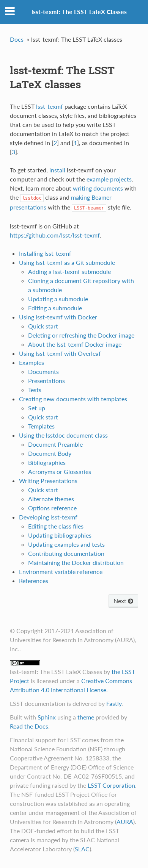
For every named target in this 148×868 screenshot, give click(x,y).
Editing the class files (56, 526)
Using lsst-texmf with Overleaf (60, 353)
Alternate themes (51, 499)
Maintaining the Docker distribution (76, 562)
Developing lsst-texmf (48, 517)
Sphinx (47, 717)
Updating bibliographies (60, 535)
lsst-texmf (50, 106)
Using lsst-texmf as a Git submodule (67, 262)
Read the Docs (29, 726)
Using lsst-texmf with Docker (58, 317)
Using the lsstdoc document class (63, 435)
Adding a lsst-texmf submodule (69, 271)
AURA (125, 822)
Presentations (46, 381)
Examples (31, 362)
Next (123, 601)
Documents (43, 371)
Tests (35, 390)
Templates (41, 426)
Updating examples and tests (66, 544)
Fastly (114, 703)
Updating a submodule (58, 299)
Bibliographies (47, 462)
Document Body (50, 453)
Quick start (43, 326)
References (34, 581)
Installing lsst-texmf (45, 253)
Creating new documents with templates (73, 399)
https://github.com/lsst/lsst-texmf (55, 235)
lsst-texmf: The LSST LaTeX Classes (79, 12)
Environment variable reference (61, 572)
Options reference (52, 508)
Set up (37, 408)
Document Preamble (55, 444)
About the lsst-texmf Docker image (75, 344)
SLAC (82, 849)
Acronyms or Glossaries (60, 472)
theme (86, 717)
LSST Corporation (111, 785)
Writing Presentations (48, 481)
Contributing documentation (66, 553)
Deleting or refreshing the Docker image (81, 335)
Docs (17, 39)
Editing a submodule (55, 308)
